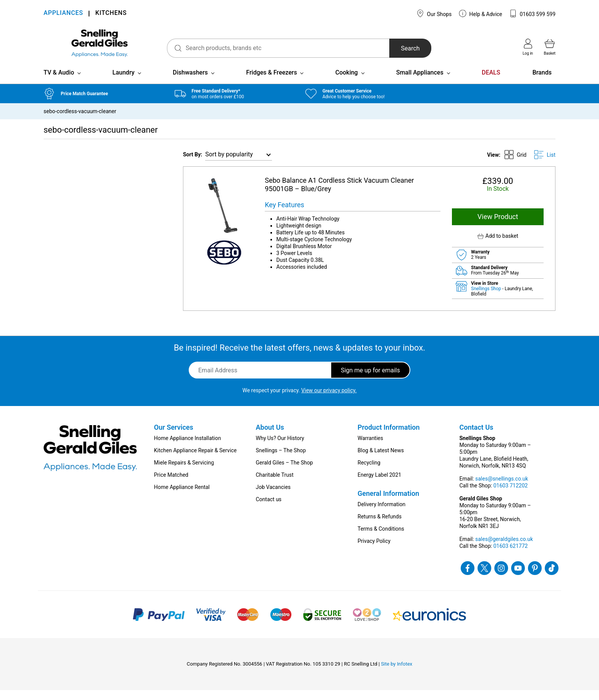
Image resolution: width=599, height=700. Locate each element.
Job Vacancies (273, 497)
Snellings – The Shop (281, 460)
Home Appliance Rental (182, 497)
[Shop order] (239, 165)
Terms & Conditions (381, 539)
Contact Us (477, 437)
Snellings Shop (487, 299)
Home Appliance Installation (187, 448)
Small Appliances (420, 82)
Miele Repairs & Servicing (184, 473)
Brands (542, 82)
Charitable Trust (275, 485)
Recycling (369, 473)
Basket (550, 47)
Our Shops (434, 13)
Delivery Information (381, 514)
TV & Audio (59, 82)
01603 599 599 (532, 13)
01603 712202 (510, 495)
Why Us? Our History (280, 448)
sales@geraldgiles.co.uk (504, 549)
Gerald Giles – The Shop (285, 473)
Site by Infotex (397, 674)
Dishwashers (190, 82)
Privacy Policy (374, 551)
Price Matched (171, 485)
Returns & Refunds (380, 526)
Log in (528, 47)
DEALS (491, 82)
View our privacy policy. (329, 400)
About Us (270, 437)
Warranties (370, 448)
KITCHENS (111, 14)
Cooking (347, 82)
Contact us (269, 509)
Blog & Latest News (381, 460)
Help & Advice (481, 13)
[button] (498, 246)
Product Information (389, 437)
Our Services (174, 437)
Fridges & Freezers (271, 82)
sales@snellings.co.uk (502, 489)
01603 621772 (510, 556)
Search (399, 48)
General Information (388, 503)
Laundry (123, 82)
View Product (498, 227)
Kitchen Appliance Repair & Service (195, 460)
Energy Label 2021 (379, 485)
